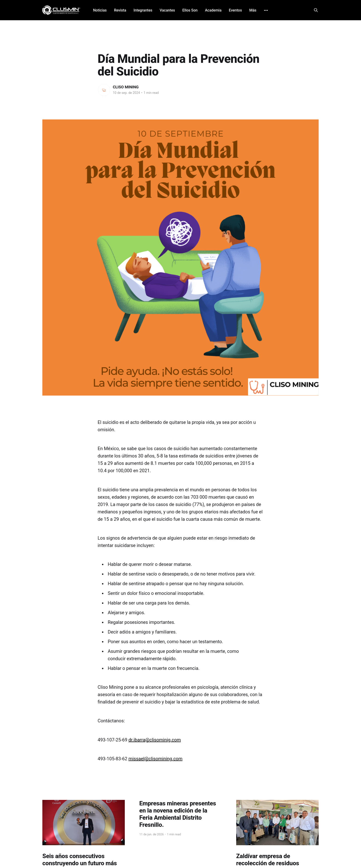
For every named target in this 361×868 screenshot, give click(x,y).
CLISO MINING (126, 87)
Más (253, 10)
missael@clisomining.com (156, 759)
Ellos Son (190, 10)
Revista (120, 10)
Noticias (100, 10)
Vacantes (167, 10)
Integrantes (143, 10)
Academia (213, 10)
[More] (266, 10)
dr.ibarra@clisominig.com (155, 740)
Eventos (235, 10)
